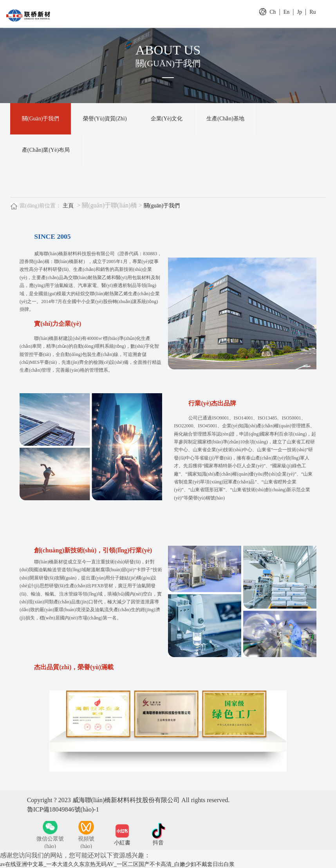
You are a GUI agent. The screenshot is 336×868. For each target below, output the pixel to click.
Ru (313, 12)
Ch (273, 12)
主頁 (68, 206)
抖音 (158, 843)
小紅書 (122, 843)
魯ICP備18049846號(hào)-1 (63, 809)
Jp (300, 12)
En (287, 12)
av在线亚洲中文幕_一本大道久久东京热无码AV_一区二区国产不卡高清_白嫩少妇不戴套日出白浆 (117, 864)
